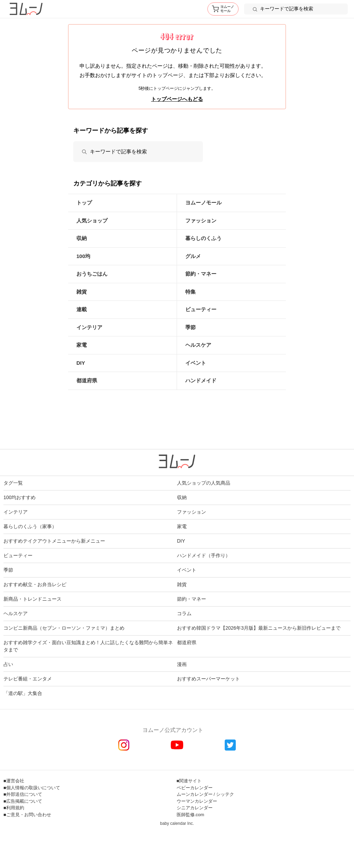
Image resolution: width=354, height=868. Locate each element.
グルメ (193, 256)
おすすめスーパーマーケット (208, 679)
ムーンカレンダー (195, 794)
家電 (82, 345)
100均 (83, 256)
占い (8, 664)
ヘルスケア (198, 345)
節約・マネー (201, 274)
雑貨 (82, 292)
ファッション (201, 221)
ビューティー (201, 309)
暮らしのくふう (203, 238)
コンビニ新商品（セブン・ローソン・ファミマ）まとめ (64, 628)
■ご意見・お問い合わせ (27, 815)
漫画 (182, 664)
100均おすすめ (20, 497)
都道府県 (87, 380)
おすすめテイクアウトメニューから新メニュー (54, 541)
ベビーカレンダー (195, 788)
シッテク (225, 794)
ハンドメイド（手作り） (204, 555)
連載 (82, 309)
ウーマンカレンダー (197, 801)
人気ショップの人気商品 (204, 483)
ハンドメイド (201, 380)
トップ (84, 203)
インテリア (89, 327)
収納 (82, 238)
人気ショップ (92, 221)
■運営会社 (14, 781)
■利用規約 (14, 808)
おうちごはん (92, 274)
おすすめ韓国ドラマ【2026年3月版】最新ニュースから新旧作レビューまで (259, 628)
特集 (190, 292)
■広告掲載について (23, 801)
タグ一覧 (13, 483)
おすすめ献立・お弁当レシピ (35, 584)
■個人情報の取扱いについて (32, 788)
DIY (81, 363)
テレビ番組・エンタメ (28, 679)
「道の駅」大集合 (23, 693)
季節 (190, 327)
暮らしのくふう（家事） (30, 526)
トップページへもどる (177, 99)
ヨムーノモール (203, 203)
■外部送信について (23, 794)
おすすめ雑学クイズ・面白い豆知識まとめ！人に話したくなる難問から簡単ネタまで (88, 646)
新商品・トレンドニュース (32, 599)
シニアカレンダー (195, 808)
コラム (184, 613)
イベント (196, 363)
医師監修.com (190, 815)
